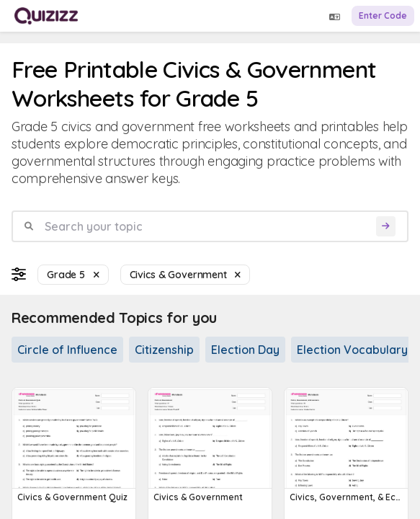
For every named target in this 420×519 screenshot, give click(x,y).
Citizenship (164, 350)
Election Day (245, 350)
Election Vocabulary (352, 350)
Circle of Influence (67, 350)
